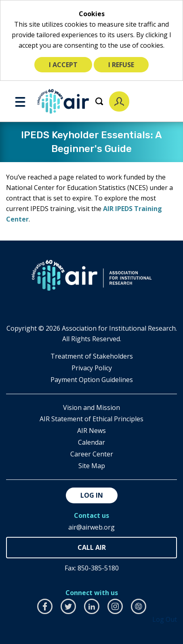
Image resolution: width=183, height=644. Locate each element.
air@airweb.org (91, 527)
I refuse (121, 65)
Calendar (91, 442)
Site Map (92, 466)
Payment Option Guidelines (92, 380)
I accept (63, 65)
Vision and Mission (91, 408)
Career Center (92, 454)
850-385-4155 (91, 548)
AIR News (91, 431)
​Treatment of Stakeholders (92, 356)
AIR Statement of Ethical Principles (91, 419)
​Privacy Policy (92, 368)
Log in (92, 495)
